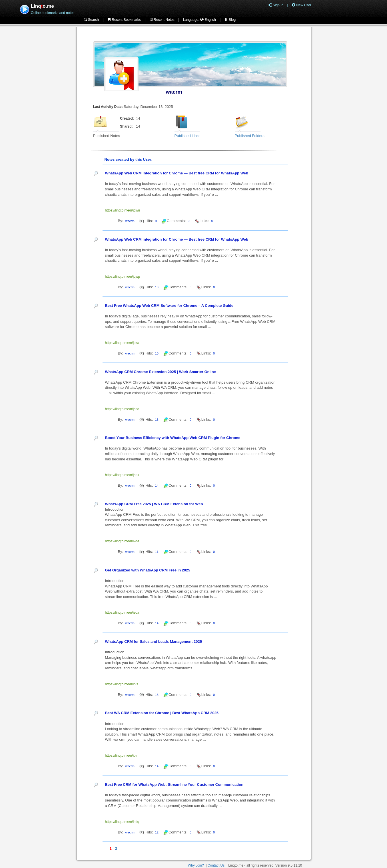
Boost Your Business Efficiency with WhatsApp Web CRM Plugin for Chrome (173, 438)
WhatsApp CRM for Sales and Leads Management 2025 (153, 642)
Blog (230, 20)
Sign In (276, 5)
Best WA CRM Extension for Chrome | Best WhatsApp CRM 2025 (162, 713)
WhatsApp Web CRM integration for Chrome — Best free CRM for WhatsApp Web (176, 173)
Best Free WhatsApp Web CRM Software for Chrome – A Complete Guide (169, 306)
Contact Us (216, 865)
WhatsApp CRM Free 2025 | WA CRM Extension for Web (154, 504)
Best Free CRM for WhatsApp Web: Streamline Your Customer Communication (174, 785)
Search (91, 20)
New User (302, 5)
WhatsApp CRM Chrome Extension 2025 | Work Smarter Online (160, 372)
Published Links (188, 136)
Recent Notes (162, 20)
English (208, 20)
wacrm (174, 92)
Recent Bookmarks (124, 20)
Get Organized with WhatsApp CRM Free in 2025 (147, 570)
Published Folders (250, 136)
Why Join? (196, 865)
